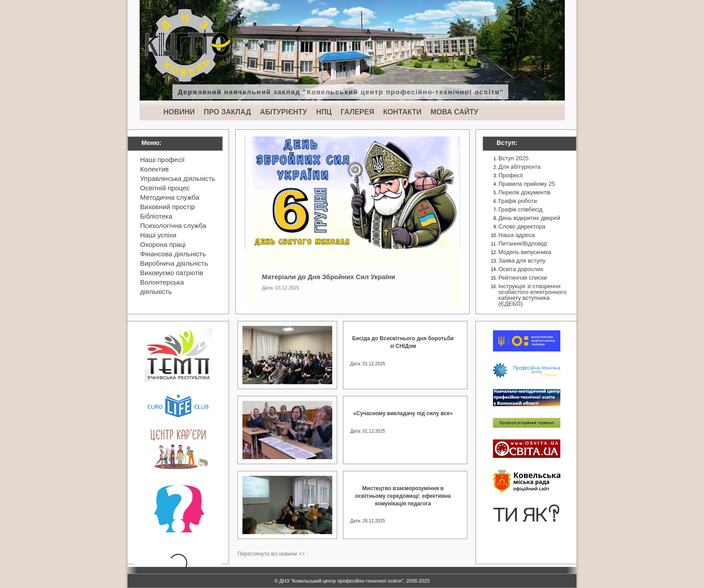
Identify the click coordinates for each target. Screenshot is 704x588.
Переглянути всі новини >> (271, 554)
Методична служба (170, 197)
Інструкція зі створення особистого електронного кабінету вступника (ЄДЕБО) (532, 295)
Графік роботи (518, 201)
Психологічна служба (173, 226)
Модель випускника (525, 252)
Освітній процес (165, 188)
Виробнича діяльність (174, 263)
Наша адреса (517, 235)
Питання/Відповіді (523, 244)
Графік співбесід (520, 209)
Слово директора (522, 226)
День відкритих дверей (529, 218)
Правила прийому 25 (527, 184)
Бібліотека (156, 216)
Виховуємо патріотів (172, 273)
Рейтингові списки (523, 278)
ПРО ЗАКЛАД (227, 112)
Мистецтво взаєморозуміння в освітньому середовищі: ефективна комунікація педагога (403, 496)
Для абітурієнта (519, 167)
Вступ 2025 (513, 158)
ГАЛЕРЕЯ (358, 112)
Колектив (154, 169)
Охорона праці (163, 244)
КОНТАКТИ (402, 112)
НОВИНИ (179, 112)
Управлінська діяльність (178, 178)
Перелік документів (524, 192)
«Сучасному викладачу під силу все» (403, 413)
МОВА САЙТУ (454, 112)
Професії (511, 175)
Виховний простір (167, 207)
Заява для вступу (522, 261)
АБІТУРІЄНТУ (284, 112)
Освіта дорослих (521, 269)
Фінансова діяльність (173, 254)
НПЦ (324, 112)
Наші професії (162, 160)
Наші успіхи (158, 235)
